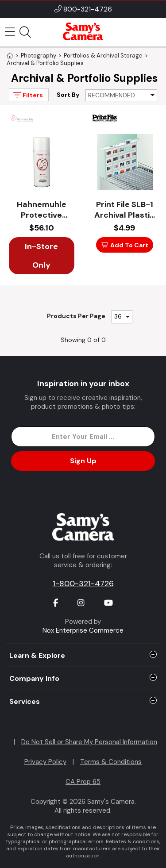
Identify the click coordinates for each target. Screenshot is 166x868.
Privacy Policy (45, 762)
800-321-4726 (88, 9)
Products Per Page (76, 316)
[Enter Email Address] (83, 437)
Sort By (68, 95)
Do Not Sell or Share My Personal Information (89, 742)
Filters (27, 95)
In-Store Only (41, 256)
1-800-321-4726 (83, 584)
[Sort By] (121, 95)
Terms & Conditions (111, 762)
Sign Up (83, 461)
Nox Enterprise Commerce (83, 630)
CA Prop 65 (83, 782)
